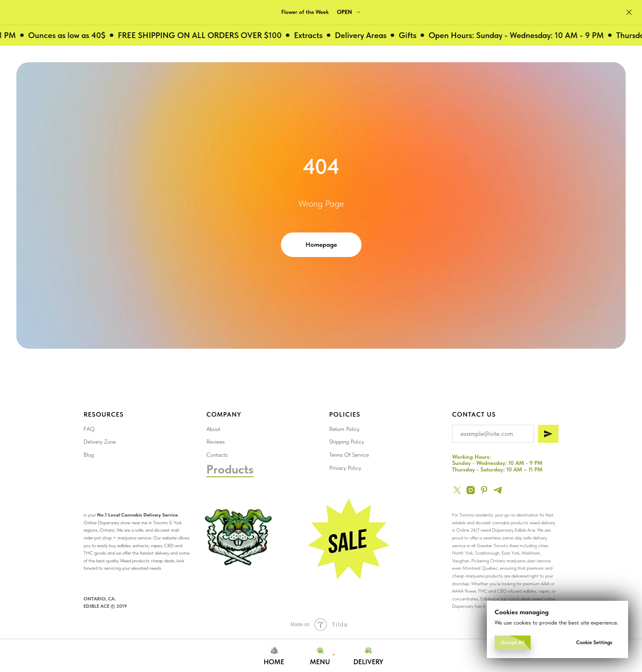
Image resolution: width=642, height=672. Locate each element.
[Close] (629, 12)
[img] (347, 541)
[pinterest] (484, 490)
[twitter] (457, 490)
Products (230, 469)
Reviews (216, 442)
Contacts (217, 455)
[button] (349, 12)
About (213, 429)
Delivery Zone (100, 442)
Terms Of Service (349, 455)
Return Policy (344, 429)
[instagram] (471, 490)
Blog (89, 455)
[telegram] (498, 490)
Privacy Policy (345, 468)
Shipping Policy (347, 442)
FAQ (89, 429)
